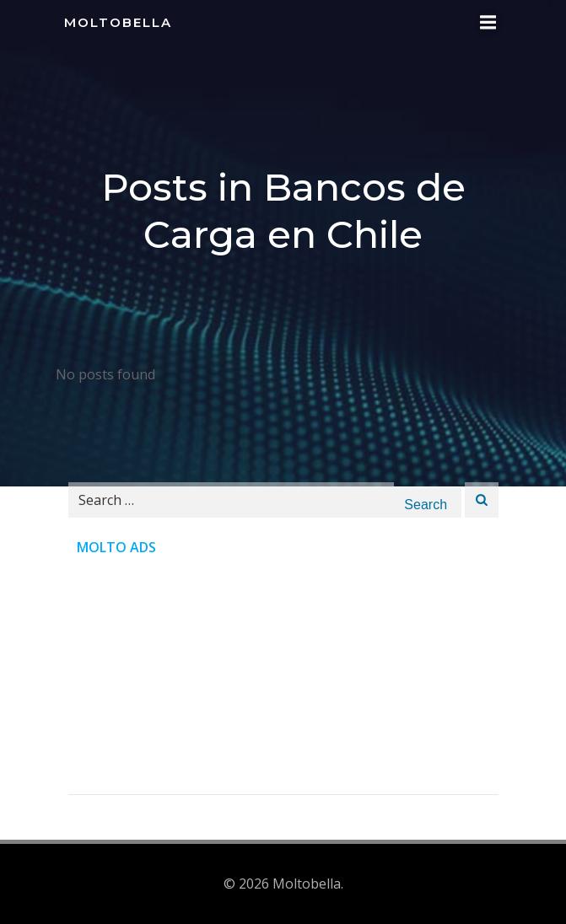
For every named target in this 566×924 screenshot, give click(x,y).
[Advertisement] (283, 676)
